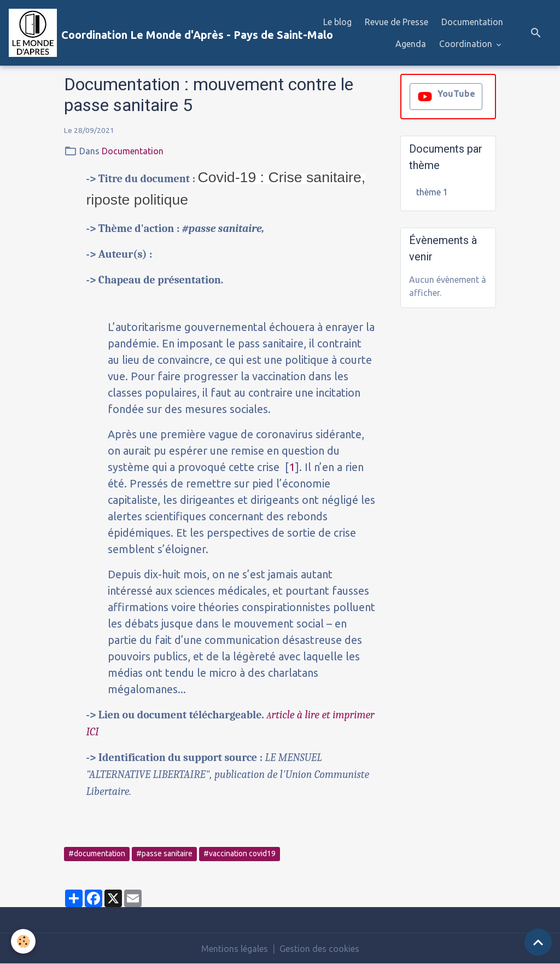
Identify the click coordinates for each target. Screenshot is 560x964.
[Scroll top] (538, 942)
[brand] (147, 33)
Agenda (411, 44)
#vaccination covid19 (240, 853)
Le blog (337, 22)
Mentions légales (235, 949)
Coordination (467, 44)
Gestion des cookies (319, 949)
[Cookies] (23, 941)
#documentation (97, 853)
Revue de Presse (396, 22)
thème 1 (432, 192)
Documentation (472, 22)
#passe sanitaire (164, 853)
